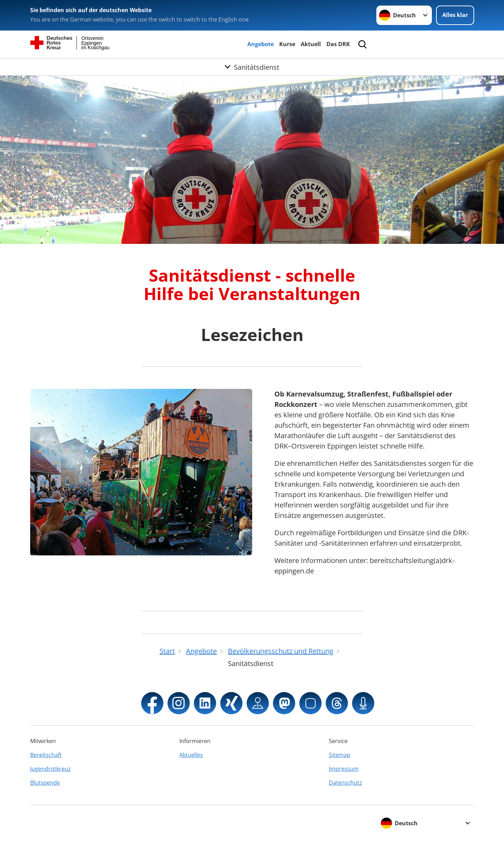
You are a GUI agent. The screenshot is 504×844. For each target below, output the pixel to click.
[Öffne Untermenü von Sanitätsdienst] (252, 67)
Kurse (287, 44)
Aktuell (311, 44)
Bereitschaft (46, 755)
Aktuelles (191, 755)
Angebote (260, 44)
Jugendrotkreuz (50, 769)
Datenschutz (345, 783)
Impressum (344, 769)
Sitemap (340, 755)
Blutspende (45, 783)
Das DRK (338, 44)
